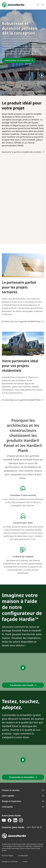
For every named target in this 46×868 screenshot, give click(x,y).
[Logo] (13, 5)
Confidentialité (23, 856)
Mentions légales (8, 856)
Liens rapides (23, 796)
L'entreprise (23, 807)
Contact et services (23, 790)
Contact (25, 862)
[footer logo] (23, 836)
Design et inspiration (23, 801)
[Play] (42, 75)
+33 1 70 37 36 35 (34, 827)
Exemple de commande (10, 862)
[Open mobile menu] (43, 5)
